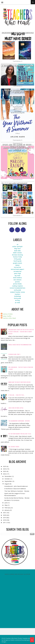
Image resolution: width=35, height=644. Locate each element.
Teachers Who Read (9, 318)
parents (18, 282)
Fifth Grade (17, 259)
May (6, 505)
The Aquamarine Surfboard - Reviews (19, 421)
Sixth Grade (17, 290)
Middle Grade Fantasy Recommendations (20, 345)
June (6, 503)
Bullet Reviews (17, 253)
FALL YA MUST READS (14, 447)
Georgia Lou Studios (9, 640)
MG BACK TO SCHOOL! (18, 184)
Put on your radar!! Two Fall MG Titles (20, 434)
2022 (5, 474)
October (8, 479)
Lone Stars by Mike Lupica (16, 408)
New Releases (18, 280)
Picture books (18, 284)
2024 (5, 469)
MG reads (17, 275)
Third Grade (17, 298)
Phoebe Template (23, 638)
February (8, 508)
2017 (5, 522)
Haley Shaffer (7, 316)
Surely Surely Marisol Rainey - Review (18, 149)
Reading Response (18, 286)
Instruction (17, 267)
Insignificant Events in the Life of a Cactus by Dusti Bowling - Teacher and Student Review (21, 332)
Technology (18, 296)
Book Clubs (18, 251)
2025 (5, 466)
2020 (5, 515)
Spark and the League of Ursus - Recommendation (17, 145)
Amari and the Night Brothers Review (19, 382)
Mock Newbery (18, 278)
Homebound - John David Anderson (18, 33)
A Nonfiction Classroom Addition (18, 66)
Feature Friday (18, 257)
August (7, 484)
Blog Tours (18, 248)
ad (17, 244)
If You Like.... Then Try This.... (17, 395)
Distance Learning (18, 255)
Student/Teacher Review (18, 292)
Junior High (17, 273)
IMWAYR (18, 265)
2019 (5, 518)
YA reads (18, 302)
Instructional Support (18, 269)
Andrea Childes (8, 314)
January (7, 510)
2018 (5, 520)
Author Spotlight (18, 246)
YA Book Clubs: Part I (14, 354)
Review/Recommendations (17, 288)
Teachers (18, 294)
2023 (5, 471)
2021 (5, 513)
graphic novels (17, 263)
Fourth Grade (17, 261)
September (9, 481)
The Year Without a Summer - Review (18, 91)
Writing (18, 300)
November (8, 476)
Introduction (18, 271)
